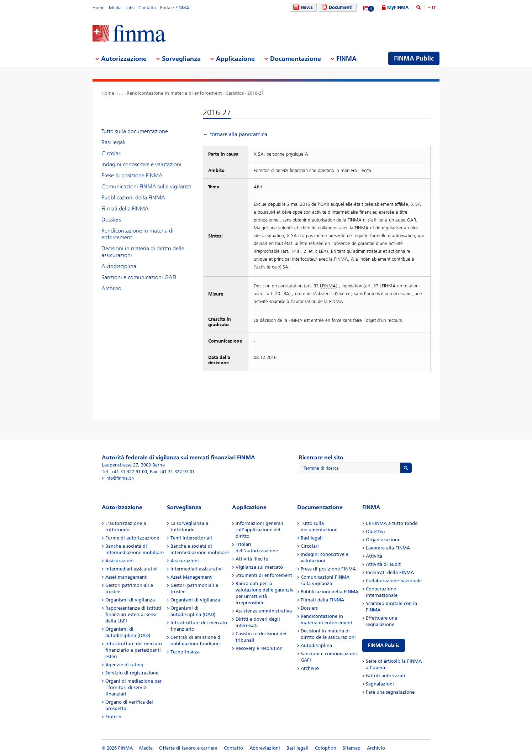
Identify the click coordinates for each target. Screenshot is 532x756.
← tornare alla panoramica (235, 134)
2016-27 (256, 93)
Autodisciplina (119, 266)
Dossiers (111, 220)
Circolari (112, 153)
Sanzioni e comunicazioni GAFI (139, 277)
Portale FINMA (175, 8)
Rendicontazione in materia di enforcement (174, 93)
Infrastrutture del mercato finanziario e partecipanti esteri (134, 650)
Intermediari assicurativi (131, 569)
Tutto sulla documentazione (135, 131)
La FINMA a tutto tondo (392, 523)
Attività (374, 556)
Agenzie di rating (124, 665)
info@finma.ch (120, 478)
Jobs (130, 8)
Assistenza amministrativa (264, 611)
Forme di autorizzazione (132, 538)
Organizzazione (383, 540)
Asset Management (191, 577)
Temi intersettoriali (191, 538)
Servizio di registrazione (132, 673)
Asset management (126, 577)
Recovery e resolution (259, 648)
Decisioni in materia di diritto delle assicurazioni (143, 252)
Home (99, 8)
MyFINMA (398, 7)
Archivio (111, 288)
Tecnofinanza (185, 652)
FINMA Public (384, 645)
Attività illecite (252, 559)
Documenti (336, 7)
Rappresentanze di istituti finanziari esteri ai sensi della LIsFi (133, 614)
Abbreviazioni (265, 748)
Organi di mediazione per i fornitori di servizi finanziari (133, 687)
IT (434, 7)
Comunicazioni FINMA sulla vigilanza (146, 186)
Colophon (326, 748)
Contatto (147, 8)
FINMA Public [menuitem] (414, 58)
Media (115, 8)
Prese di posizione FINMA (132, 175)
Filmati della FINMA (125, 208)
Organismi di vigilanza (130, 600)
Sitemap (352, 748)
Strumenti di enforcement (264, 575)
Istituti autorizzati (386, 676)
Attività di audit (383, 564)
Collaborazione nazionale (394, 581)
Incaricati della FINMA (390, 572)
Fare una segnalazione (390, 692)
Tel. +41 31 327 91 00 (124, 472)
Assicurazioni (120, 561)
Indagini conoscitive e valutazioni (141, 164)
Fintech (113, 717)
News (302, 7)
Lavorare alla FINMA (388, 548)
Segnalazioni (380, 684)
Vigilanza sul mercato (259, 567)
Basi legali (114, 142)
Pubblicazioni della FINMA (133, 197)
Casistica (235, 93)
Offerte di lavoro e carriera (188, 748)
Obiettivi (375, 531)
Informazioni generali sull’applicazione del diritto (259, 530)
